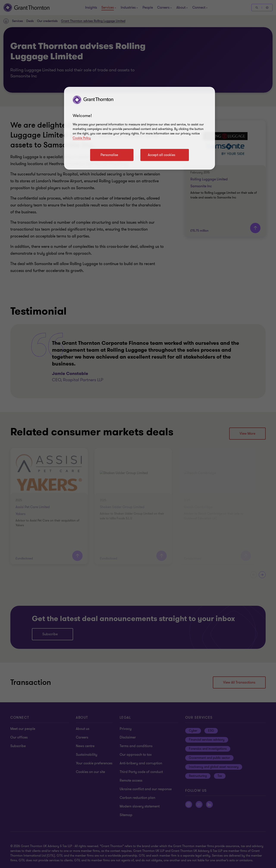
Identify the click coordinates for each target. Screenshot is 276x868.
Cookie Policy (82, 138)
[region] (140, 128)
